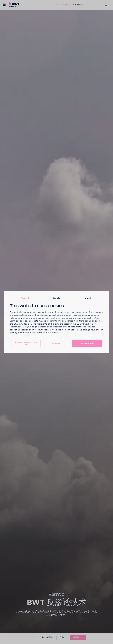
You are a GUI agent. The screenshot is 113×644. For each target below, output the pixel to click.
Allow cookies (87, 344)
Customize (57, 344)
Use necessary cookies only (26, 343)
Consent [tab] (25, 298)
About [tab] (88, 298)
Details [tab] (57, 298)
